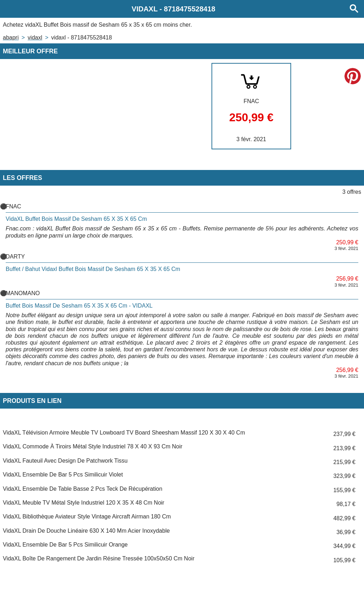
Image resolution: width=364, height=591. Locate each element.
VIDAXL (35, 38)
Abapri (11, 38)
